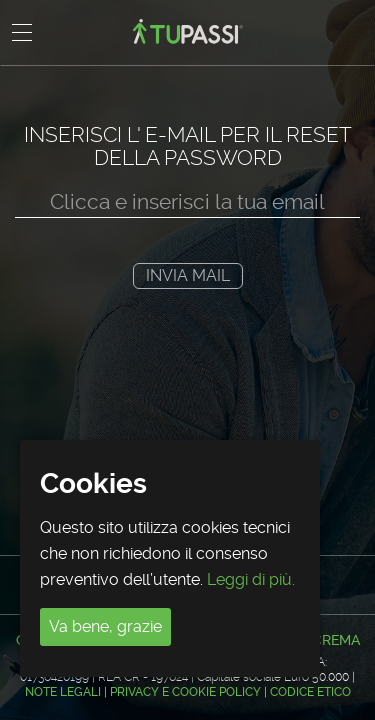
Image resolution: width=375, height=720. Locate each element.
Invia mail (188, 275)
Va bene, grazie (105, 626)
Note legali (63, 692)
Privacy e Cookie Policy (185, 692)
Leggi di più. (251, 579)
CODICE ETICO (310, 692)
